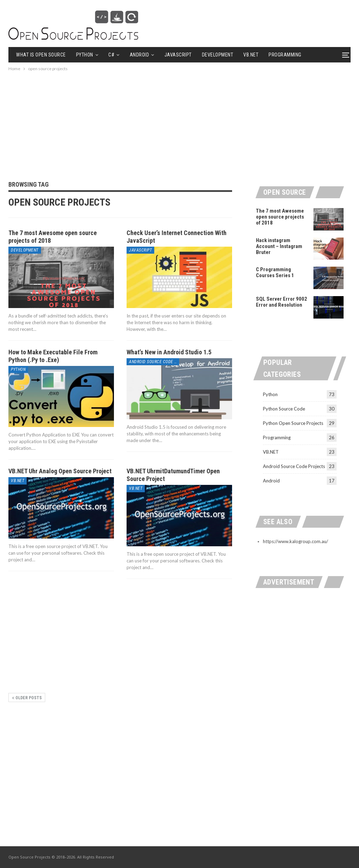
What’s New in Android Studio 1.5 (169, 352)
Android (140, 55)
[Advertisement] (179, 122)
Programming (277, 438)
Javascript (178, 55)
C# (111, 55)
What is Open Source (41, 55)
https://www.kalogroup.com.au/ (296, 541)
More (275, 55)
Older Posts (27, 698)
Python (85, 55)
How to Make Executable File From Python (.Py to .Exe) (53, 356)
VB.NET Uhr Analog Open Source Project (60, 471)
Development (218, 55)
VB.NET (251, 55)
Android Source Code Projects (154, 362)
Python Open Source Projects (293, 423)
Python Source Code (284, 409)
